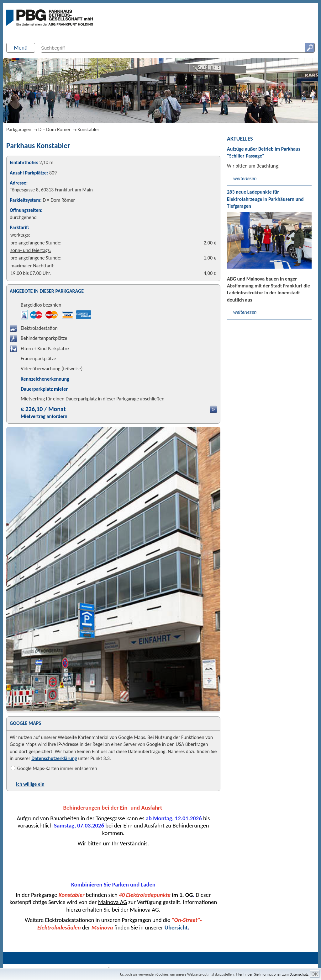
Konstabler (88, 129)
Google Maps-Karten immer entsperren (54, 768)
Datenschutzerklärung (54, 758)
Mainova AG (113, 902)
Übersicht (176, 927)
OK (315, 974)
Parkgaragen (19, 129)
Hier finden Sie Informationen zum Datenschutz (272, 974)
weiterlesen (245, 178)
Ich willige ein (30, 784)
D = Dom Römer (54, 129)
